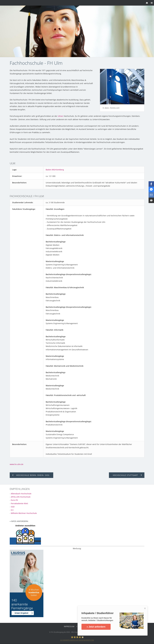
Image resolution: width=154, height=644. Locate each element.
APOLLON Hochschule (21, 497)
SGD (13, 507)
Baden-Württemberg (55, 170)
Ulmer (61, 116)
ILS (12, 510)
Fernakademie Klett (19, 503)
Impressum (69, 626)
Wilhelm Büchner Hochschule (24, 513)
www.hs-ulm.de (17, 464)
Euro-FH (14, 500)
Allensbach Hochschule (21, 494)
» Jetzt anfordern (96, 627)
